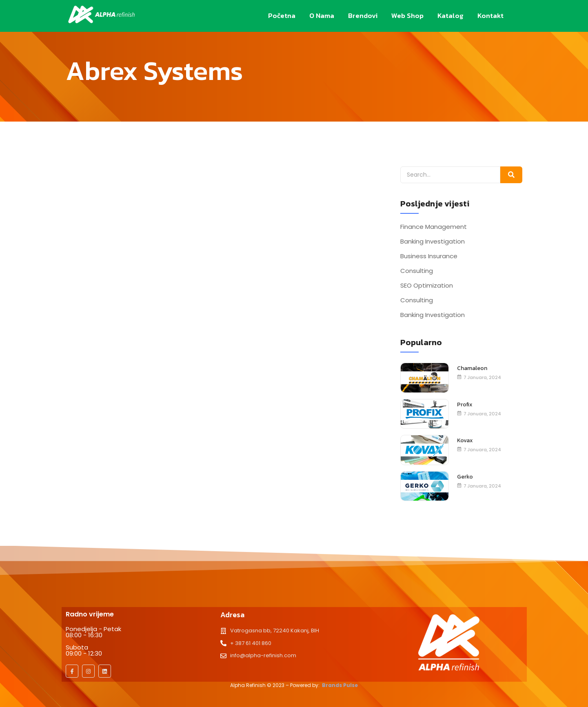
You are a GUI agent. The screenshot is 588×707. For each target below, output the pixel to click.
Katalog (450, 16)
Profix (465, 405)
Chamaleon (472, 368)
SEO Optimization (427, 286)
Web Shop (407, 16)
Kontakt (490, 16)
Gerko (465, 477)
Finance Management (434, 227)
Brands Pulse (340, 685)
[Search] (450, 175)
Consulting (417, 271)
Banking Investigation (433, 242)
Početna (282, 16)
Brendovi (363, 16)
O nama (322, 16)
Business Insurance (429, 256)
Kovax (465, 441)
